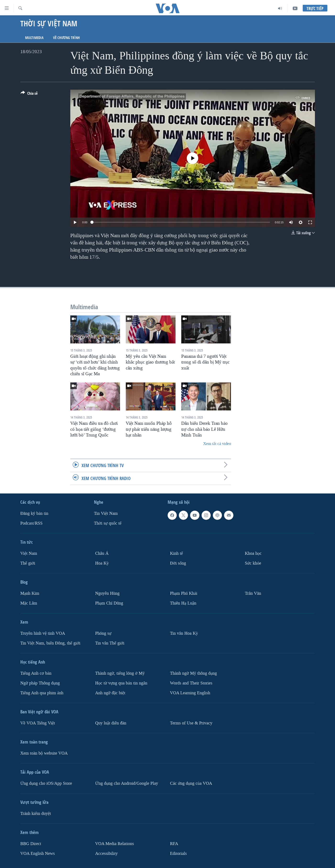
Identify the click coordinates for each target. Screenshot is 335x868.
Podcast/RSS (31, 523)
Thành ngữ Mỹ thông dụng (193, 673)
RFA (174, 843)
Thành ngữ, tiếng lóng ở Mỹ (120, 673)
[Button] (29, 94)
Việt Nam (29, 553)
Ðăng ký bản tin (34, 513)
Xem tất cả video (217, 444)
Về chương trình (66, 38)
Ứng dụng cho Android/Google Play (127, 783)
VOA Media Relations (115, 843)
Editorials (178, 853)
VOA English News (38, 853)
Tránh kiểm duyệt (36, 813)
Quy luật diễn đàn (111, 723)
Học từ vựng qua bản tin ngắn (121, 683)
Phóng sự (103, 633)
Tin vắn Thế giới (110, 643)
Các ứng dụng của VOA (191, 783)
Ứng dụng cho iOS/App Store (46, 783)
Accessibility (106, 853)
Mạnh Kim (30, 593)
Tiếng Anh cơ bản (36, 673)
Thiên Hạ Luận (183, 603)
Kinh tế (176, 553)
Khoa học (253, 553)
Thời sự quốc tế (108, 523)
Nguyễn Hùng (107, 593)
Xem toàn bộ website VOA (44, 753)
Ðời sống (178, 563)
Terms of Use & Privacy (191, 723)
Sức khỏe (253, 563)
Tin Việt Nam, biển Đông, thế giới (50, 643)
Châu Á (102, 553)
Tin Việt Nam (106, 513)
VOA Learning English (190, 693)
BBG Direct (31, 843)
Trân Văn (253, 593)
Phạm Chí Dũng (109, 603)
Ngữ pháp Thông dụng (40, 683)
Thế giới (28, 563)
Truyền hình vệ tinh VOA (43, 633)
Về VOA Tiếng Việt (38, 723)
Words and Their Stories (191, 683)
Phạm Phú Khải (184, 593)
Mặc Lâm (29, 603)
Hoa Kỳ (102, 563)
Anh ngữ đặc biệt (110, 693)
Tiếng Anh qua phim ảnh (42, 693)
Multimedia (34, 38)
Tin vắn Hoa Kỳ (184, 633)
